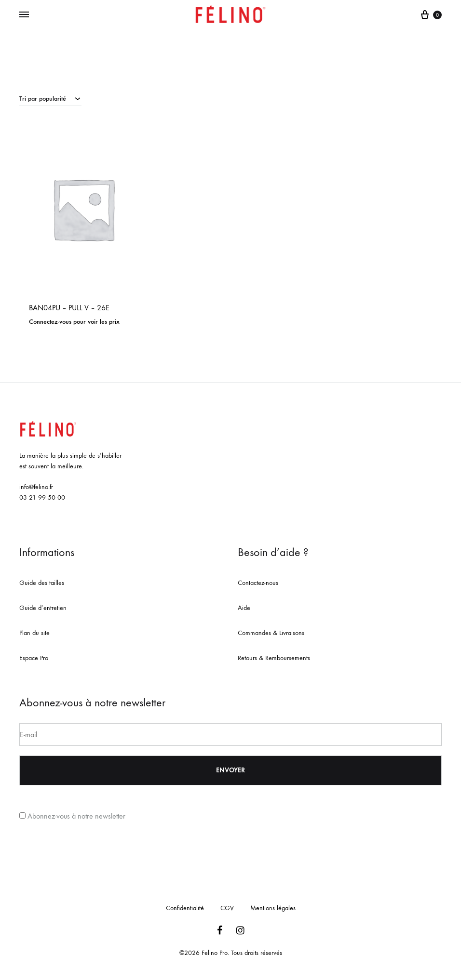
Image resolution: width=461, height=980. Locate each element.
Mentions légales (273, 908)
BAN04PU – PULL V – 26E (69, 308)
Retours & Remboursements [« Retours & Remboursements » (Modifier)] (274, 658)
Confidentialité (185, 908)
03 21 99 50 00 (42, 497)
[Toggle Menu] (24, 15)
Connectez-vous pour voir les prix (74, 322)
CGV (227, 908)
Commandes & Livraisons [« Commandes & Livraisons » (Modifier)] (271, 633)
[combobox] (50, 98)
